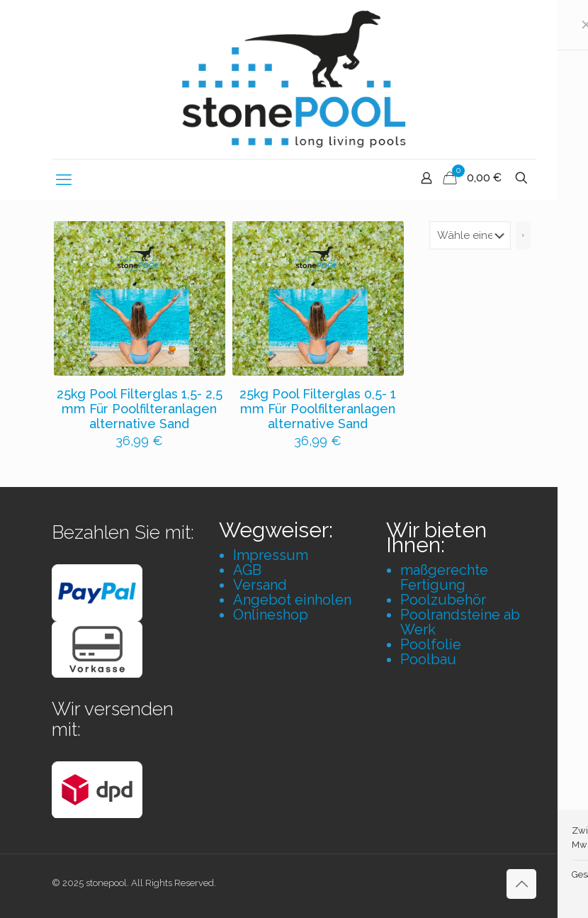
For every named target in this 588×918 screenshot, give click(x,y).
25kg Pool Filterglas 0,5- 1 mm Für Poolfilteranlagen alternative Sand (318, 409)
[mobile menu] (64, 179)
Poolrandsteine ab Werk (460, 622)
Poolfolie (431, 644)
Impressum (271, 555)
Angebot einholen (292, 600)
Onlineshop (271, 615)
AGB (247, 570)
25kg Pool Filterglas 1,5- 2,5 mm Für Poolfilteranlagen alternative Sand (140, 409)
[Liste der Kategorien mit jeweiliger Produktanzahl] (470, 235)
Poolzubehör (443, 600)
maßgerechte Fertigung (444, 577)
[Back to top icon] (521, 884)
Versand (260, 585)
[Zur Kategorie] (523, 235)
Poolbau (428, 659)
